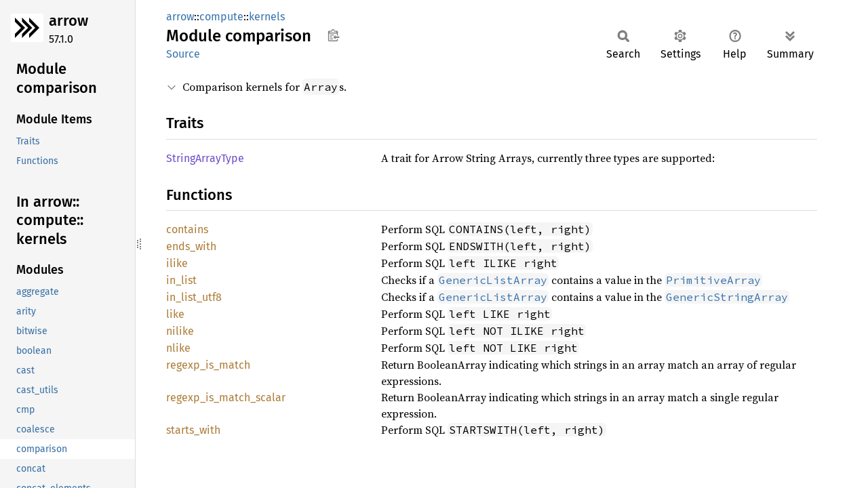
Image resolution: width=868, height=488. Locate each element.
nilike (180, 331)
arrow (68, 21)
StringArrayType (205, 158)
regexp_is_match (208, 365)
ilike (177, 263)
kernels (267, 17)
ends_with (191, 246)
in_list (181, 280)
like (175, 314)
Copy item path (333, 35)
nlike (178, 348)
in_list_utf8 (194, 297)
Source (183, 54)
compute (221, 17)
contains (187, 229)
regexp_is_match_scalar (226, 398)
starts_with (193, 430)
